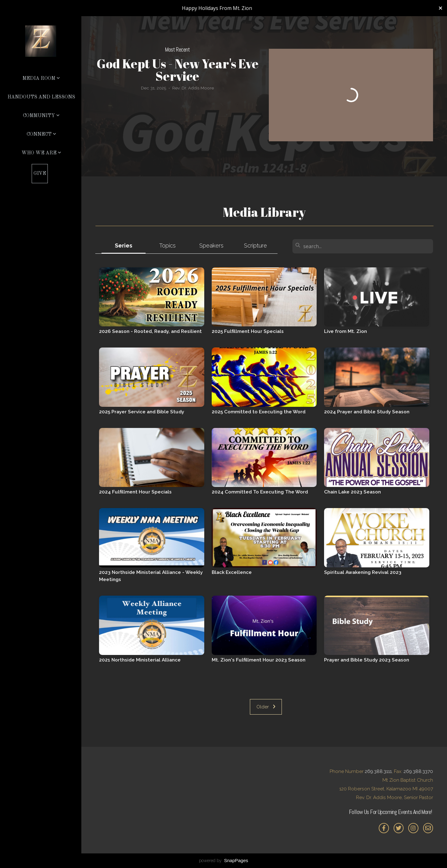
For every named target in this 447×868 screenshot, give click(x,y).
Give (40, 174)
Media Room (41, 79)
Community (41, 116)
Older (266, 707)
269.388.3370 (418, 771)
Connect (41, 134)
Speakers (211, 245)
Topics (167, 245)
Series (124, 245)
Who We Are (41, 153)
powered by (224, 861)
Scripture (255, 245)
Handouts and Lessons (41, 97)
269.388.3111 (378, 771)
